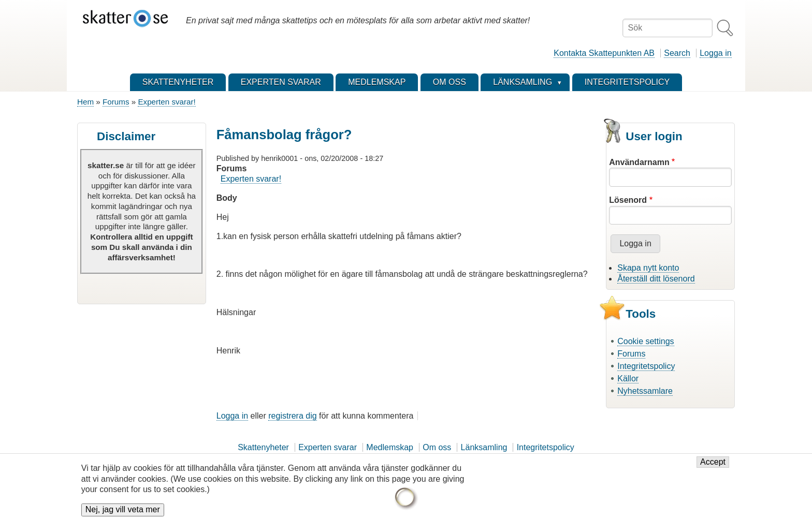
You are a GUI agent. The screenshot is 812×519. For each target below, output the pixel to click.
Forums (116, 102)
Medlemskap (390, 447)
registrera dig (292, 416)
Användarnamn (639, 162)
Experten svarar (328, 447)
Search (677, 53)
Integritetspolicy (646, 366)
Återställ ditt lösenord (656, 279)
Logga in (715, 53)
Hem (85, 102)
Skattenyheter (263, 447)
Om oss (437, 447)
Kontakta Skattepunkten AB (604, 53)
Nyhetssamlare (645, 391)
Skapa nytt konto (648, 268)
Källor (628, 379)
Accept (713, 468)
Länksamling (484, 447)
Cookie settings (646, 341)
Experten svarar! (166, 102)
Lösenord (628, 200)
